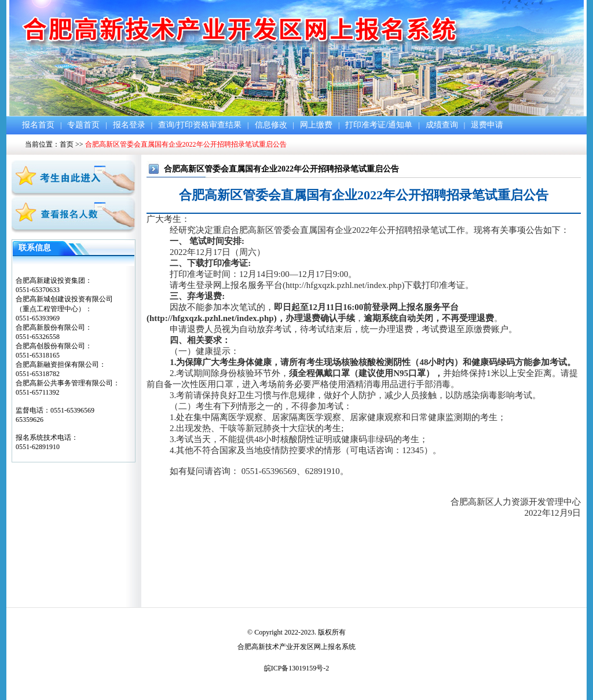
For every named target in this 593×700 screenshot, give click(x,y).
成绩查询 (442, 125)
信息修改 (271, 125)
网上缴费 (316, 125)
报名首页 (38, 125)
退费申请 (487, 125)
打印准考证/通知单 (379, 125)
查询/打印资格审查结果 (200, 125)
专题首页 (83, 125)
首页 (67, 144)
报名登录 (129, 125)
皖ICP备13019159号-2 (297, 668)
